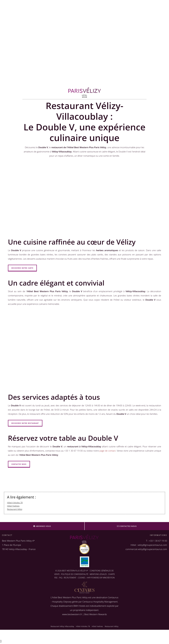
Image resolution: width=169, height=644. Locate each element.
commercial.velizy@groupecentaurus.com (146, 549)
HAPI (89, 578)
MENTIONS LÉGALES (98, 574)
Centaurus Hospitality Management (100, 602)
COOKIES (82, 578)
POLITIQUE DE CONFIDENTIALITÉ (75, 574)
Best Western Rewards (96, 614)
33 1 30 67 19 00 (159, 541)
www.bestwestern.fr (72, 614)
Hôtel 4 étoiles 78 (15, 503)
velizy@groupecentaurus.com (26, 69)
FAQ (61, 578)
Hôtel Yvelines (13, 506)
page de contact (107, 451)
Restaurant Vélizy (15, 509)
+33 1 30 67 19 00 (21, 64)
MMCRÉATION (109, 578)
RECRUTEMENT (70, 578)
